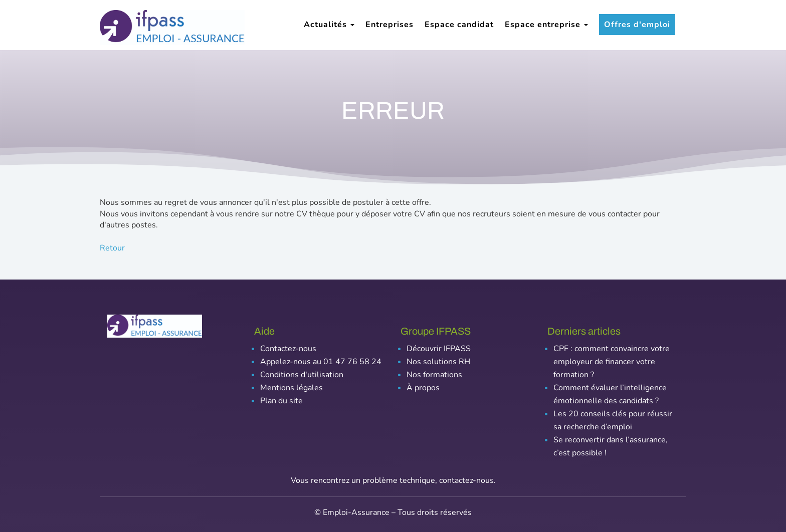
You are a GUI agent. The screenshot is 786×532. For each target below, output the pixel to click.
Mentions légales (291, 388)
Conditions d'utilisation (302, 375)
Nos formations (434, 375)
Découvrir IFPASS (439, 349)
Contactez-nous (288, 349)
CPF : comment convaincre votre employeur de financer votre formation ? (612, 362)
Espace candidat (459, 25)
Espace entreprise (546, 25)
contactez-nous (466, 480)
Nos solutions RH (438, 362)
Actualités (329, 25)
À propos (423, 388)
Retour (112, 248)
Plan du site (281, 401)
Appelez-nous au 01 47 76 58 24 (321, 362)
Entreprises (389, 25)
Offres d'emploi (637, 25)
